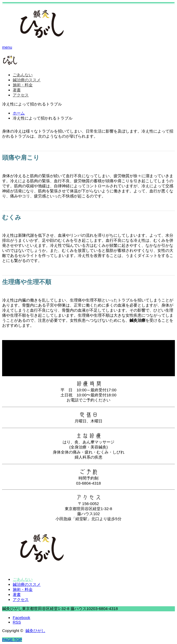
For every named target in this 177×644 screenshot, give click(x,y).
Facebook (21, 618)
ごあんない (23, 75)
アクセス (21, 95)
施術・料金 (23, 85)
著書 (17, 90)
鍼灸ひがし (35, 631)
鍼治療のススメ (27, 80)
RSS (17, 622)
